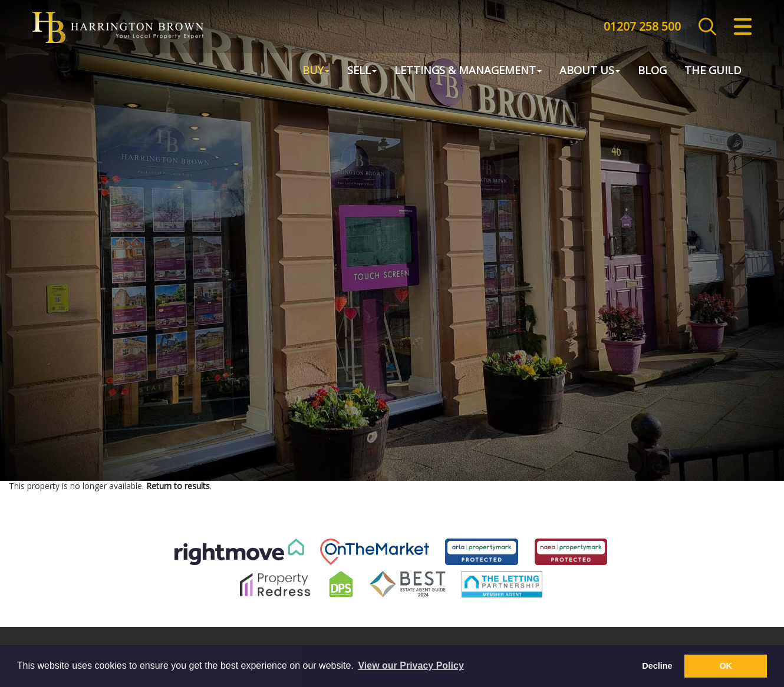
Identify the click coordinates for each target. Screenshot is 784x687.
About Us (590, 71)
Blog (652, 71)
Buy (316, 71)
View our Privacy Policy (411, 665)
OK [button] (726, 666)
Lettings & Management (468, 71)
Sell (362, 71)
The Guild (713, 71)
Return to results (178, 486)
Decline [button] (657, 666)
